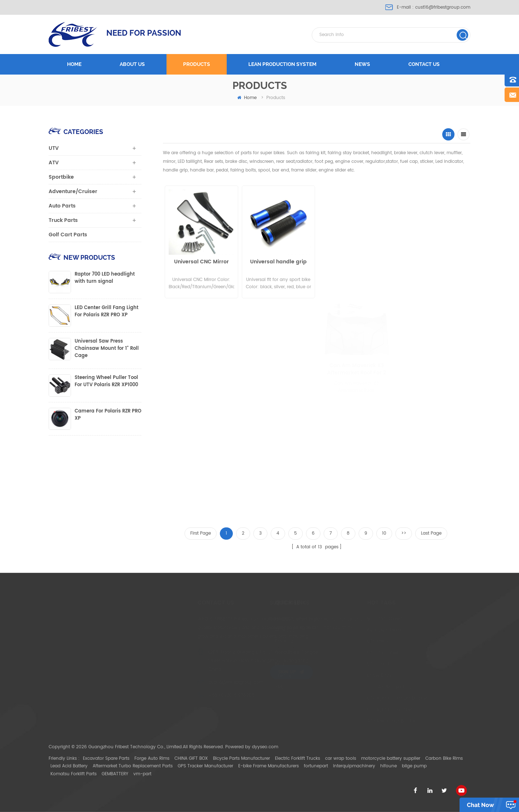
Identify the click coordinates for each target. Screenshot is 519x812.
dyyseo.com (265, 747)
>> (404, 533)
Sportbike (61, 177)
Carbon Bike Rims (444, 759)
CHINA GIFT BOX (191, 759)
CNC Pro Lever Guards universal (347, 266)
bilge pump (414, 766)
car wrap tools (341, 759)
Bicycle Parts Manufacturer (241, 759)
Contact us (424, 64)
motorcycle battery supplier (391, 759)
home (247, 98)
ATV (54, 163)
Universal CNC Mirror (200, 262)
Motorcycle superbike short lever (418, 253)
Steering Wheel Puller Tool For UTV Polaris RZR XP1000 (106, 382)
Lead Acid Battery (69, 766)
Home (74, 64)
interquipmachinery (354, 766)
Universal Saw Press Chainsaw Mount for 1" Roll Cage (107, 349)
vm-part (142, 774)
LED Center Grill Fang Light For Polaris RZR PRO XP (107, 312)
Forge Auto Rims (152, 759)
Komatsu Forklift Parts (74, 774)
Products (197, 64)
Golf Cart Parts (68, 235)
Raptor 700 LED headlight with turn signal (105, 278)
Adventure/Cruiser (73, 191)
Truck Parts (63, 220)
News (362, 64)
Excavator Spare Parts (106, 759)
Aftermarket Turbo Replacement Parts (133, 766)
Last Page (431, 533)
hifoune (389, 766)
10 (384, 533)
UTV (54, 148)
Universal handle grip (274, 262)
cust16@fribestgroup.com (443, 7)
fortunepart (316, 766)
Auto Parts (62, 206)
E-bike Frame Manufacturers (269, 766)
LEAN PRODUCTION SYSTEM (282, 64)
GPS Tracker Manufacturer (205, 766)
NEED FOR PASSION (144, 33)
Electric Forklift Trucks (298, 759)
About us (132, 64)
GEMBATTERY (115, 774)
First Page (201, 533)
